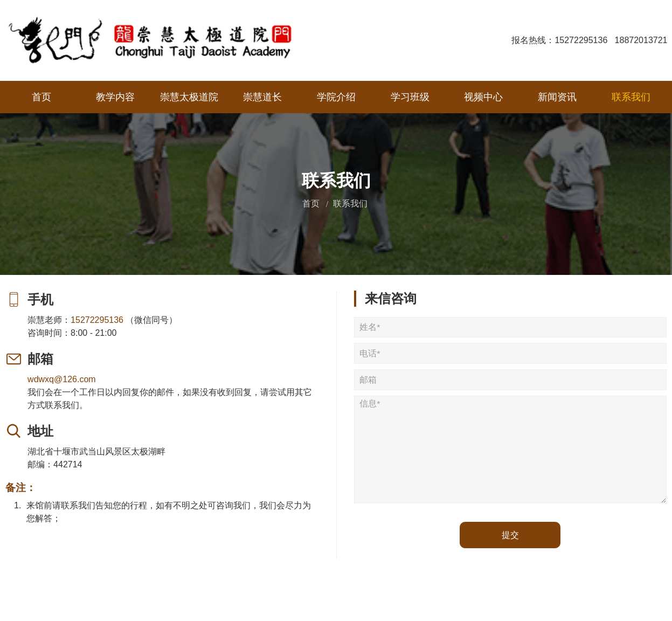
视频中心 (483, 97)
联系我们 (631, 97)
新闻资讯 (557, 97)
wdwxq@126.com (62, 379)
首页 (41, 97)
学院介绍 (336, 97)
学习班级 (410, 97)
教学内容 (115, 97)
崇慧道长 (262, 97)
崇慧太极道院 (189, 97)
